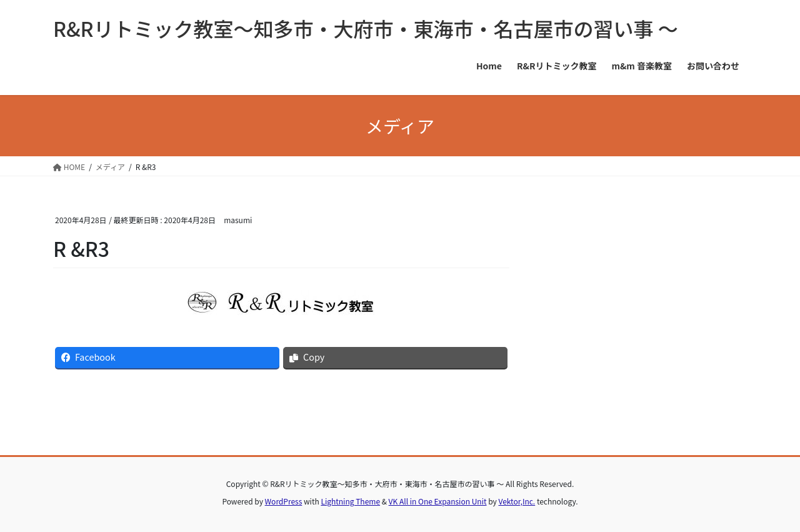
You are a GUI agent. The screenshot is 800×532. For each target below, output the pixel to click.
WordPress (284, 501)
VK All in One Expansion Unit (438, 501)
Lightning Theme (350, 501)
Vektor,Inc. (517, 501)
